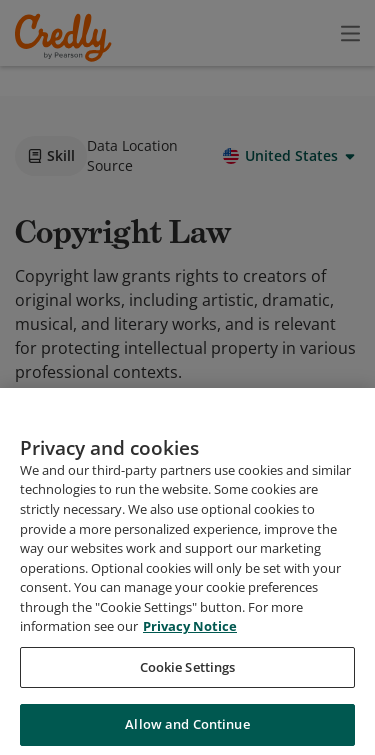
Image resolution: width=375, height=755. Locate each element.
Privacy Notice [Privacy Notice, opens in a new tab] (190, 685)
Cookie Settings (188, 726)
